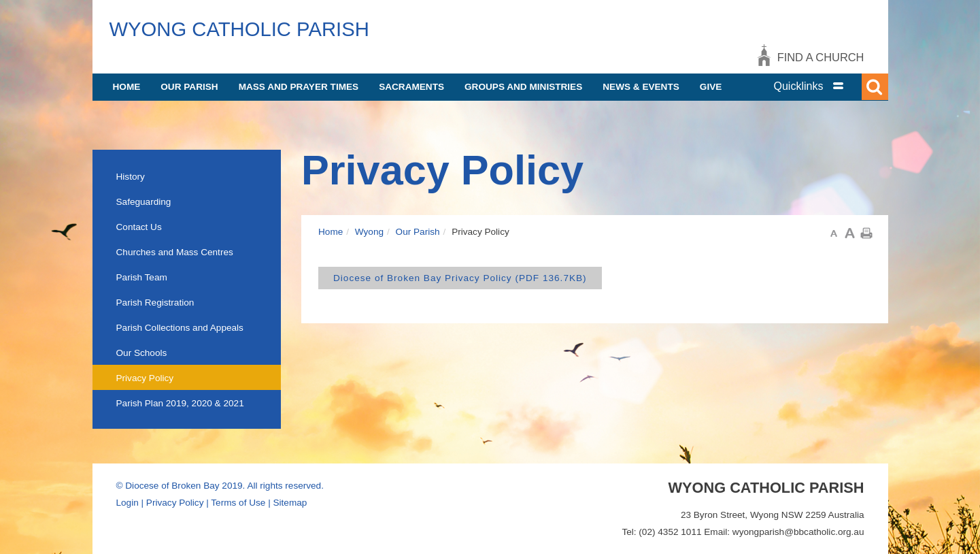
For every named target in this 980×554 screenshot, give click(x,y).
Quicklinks (799, 86)
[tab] (824, 86)
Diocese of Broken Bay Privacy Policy (460, 278)
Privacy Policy (175, 503)
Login (128, 503)
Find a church (821, 57)
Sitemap (290, 503)
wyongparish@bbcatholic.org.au (798, 532)
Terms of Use (238, 503)
